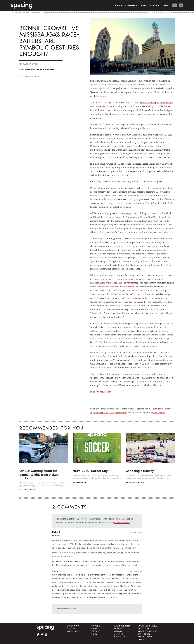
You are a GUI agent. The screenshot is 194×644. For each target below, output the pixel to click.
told (155, 124)
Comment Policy (122, 523)
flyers (170, 110)
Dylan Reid (81, 482)
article (158, 88)
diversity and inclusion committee (133, 298)
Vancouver (73, 631)
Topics (118, 5)
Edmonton (120, 637)
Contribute (144, 634)
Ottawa (118, 631)
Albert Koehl (29, 490)
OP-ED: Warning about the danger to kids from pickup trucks (39, 475)
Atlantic (119, 634)
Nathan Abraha (137, 482)
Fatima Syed (30, 64)
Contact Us (144, 639)
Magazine (132, 5)
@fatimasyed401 (158, 413)
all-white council (111, 283)
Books (144, 5)
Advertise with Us (148, 631)
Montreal (120, 629)
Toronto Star (129, 283)
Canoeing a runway (140, 471)
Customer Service (148, 626)
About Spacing (146, 629)
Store (166, 5)
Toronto (72, 629)
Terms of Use (145, 637)
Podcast (155, 5)
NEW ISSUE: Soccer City (90, 471)
